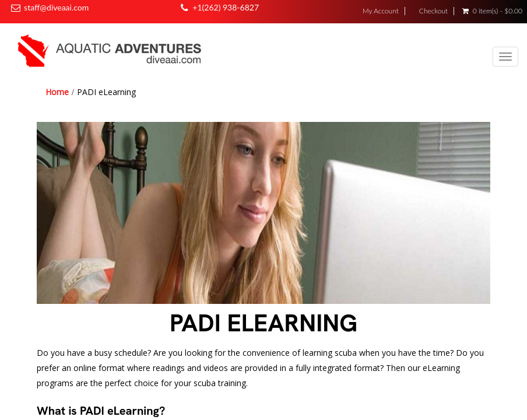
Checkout (433, 11)
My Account (381, 11)
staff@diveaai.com (56, 7)
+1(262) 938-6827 (226, 7)
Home (57, 92)
